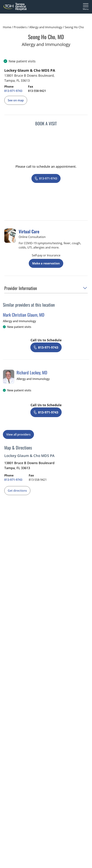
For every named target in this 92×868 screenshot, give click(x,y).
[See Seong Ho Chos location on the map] (16, 100)
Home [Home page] (7, 27)
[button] (46, 289)
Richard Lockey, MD (32, 372)
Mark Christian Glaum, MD (24, 315)
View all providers (18, 434)
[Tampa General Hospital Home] (15, 7)
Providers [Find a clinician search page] (20, 27)
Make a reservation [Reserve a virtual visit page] (46, 263)
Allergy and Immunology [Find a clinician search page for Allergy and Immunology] (46, 27)
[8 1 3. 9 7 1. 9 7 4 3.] (13, 91)
